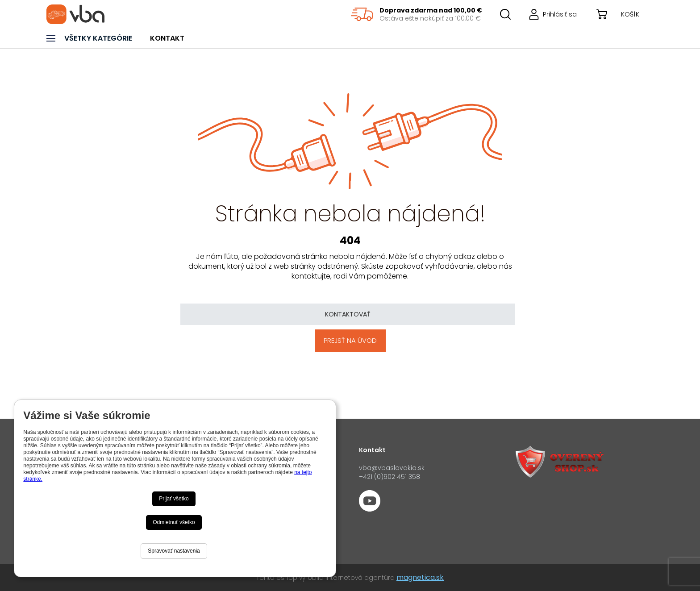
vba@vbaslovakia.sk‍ (392, 468)
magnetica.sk (420, 577)
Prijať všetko (174, 499)
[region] (417, 14)
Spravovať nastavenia (174, 551)
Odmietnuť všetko (174, 522)
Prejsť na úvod (350, 340)
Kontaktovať (348, 314)
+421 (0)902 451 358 (390, 477)
